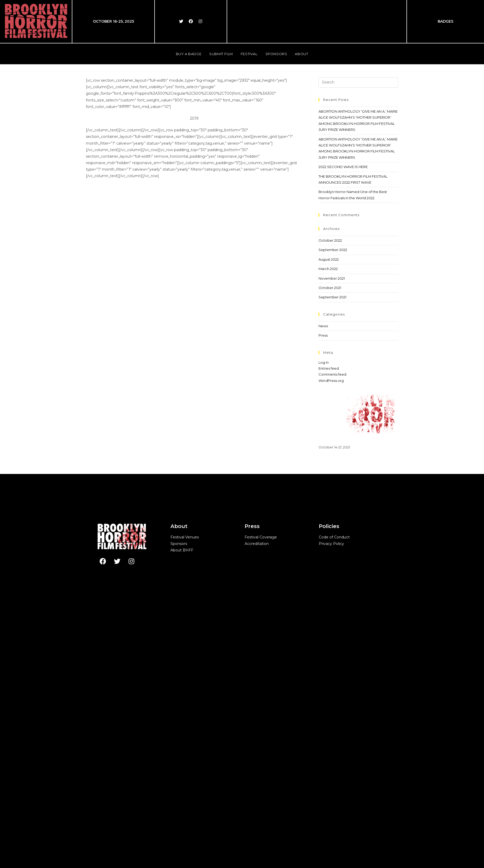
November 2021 (332, 513)
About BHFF (182, 785)
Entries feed (329, 603)
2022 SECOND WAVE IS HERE (343, 401)
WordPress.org (331, 615)
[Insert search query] (358, 317)
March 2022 (328, 503)
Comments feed (332, 609)
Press (323, 570)
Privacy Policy (331, 778)
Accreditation (257, 778)
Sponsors (179, 778)
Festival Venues (185, 771)
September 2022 (333, 484)
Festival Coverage (261, 771)
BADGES (445, 21)
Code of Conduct (334, 771)
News (323, 560)
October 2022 (330, 475)
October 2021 (330, 522)
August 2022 (329, 494)
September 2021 (332, 531)
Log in (324, 597)
